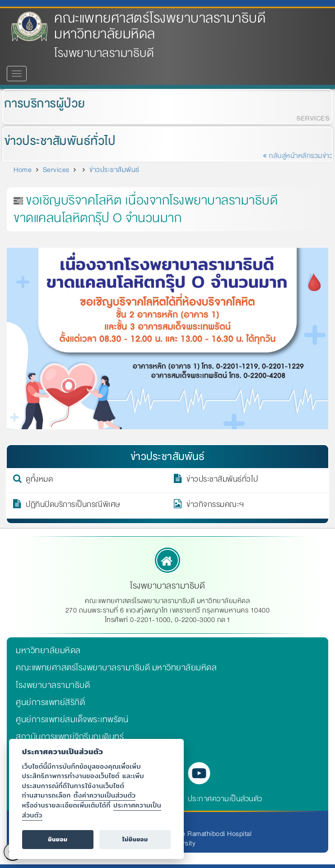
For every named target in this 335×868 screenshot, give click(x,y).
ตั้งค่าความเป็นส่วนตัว (105, 795)
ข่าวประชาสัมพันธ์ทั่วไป (57, 141)
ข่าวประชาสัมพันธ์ (114, 170)
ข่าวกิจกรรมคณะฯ (215, 506)
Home (23, 170)
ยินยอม (58, 839)
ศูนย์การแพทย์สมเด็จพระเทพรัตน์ (72, 719)
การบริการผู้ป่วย (41, 104)
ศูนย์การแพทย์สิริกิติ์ (50, 702)
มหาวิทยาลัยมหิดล (48, 650)
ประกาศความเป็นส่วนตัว (225, 799)
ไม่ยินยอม (135, 839)
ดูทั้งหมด (39, 481)
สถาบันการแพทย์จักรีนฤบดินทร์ (70, 737)
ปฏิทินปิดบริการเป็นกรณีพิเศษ (73, 506)
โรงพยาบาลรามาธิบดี (53, 685)
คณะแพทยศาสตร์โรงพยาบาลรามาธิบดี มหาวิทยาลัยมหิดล (160, 26)
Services (56, 170)
